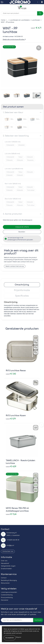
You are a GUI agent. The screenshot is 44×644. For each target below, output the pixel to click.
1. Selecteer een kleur (13, 112)
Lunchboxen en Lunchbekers (20, 20)
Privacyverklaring (7, 598)
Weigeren (19, 637)
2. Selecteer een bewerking (16, 136)
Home (3, 20)
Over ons (4, 561)
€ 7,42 (11, 374)
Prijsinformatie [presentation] (22, 290)
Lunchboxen (36, 20)
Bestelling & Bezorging (9, 580)
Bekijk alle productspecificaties (14, 40)
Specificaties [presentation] (22, 296)
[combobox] (19, 13)
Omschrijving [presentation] (22, 285)
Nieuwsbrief (5, 563)
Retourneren (5, 583)
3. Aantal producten (12, 214)
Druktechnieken (6, 569)
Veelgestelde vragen (8, 566)
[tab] (22, 285)
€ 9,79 (11, 419)
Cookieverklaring (7, 595)
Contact (4, 578)
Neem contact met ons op (15, 266)
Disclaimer (5, 600)
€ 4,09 (11, 466)
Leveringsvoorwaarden (9, 592)
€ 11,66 (11, 514)
